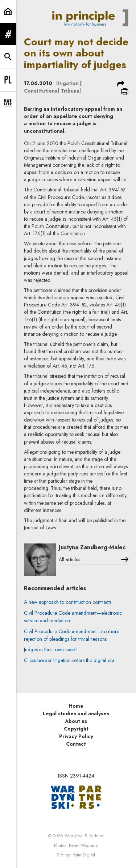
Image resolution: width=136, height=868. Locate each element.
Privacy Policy (76, 736)
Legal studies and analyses (76, 714)
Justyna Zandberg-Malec (92, 547)
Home (76, 706)
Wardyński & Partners (84, 836)
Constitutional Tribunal (52, 91)
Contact (76, 744)
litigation (67, 83)
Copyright (76, 729)
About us (76, 721)
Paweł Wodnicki (84, 846)
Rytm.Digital (84, 855)
